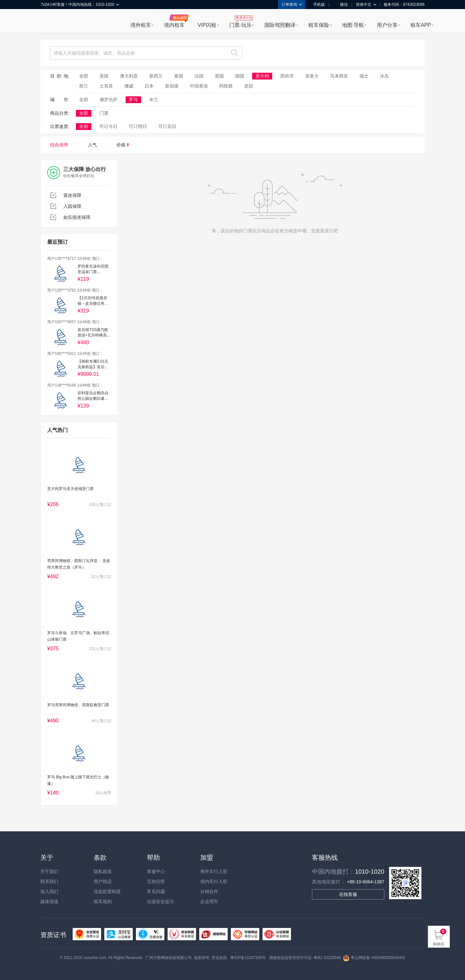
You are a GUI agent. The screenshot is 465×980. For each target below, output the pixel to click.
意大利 (262, 76)
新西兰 (156, 76)
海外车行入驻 (214, 871)
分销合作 (209, 891)
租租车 (49, 22)
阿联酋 (226, 86)
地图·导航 (353, 25)
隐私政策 (103, 871)
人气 (92, 145)
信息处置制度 (107, 891)
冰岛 (384, 76)
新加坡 (172, 86)
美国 (104, 76)
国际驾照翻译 (280, 25)
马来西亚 (339, 76)
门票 (104, 113)
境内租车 (174, 25)
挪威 (129, 86)
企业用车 (209, 901)
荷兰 (84, 86)
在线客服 (348, 894)
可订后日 (167, 126)
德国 (240, 76)
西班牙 (287, 76)
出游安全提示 (160, 901)
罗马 (133, 100)
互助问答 (156, 881)
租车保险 (319, 25)
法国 (199, 76)
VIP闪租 (207, 25)
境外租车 (141, 25)
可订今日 (108, 126)
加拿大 (312, 76)
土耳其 (106, 86)
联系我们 (49, 881)
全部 (84, 76)
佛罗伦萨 (108, 100)
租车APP (421, 25)
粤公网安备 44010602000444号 (374, 958)
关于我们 (49, 871)
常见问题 (156, 891)
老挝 (249, 86)
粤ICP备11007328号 (248, 958)
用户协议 (103, 881)
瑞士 (364, 76)
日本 (149, 86)
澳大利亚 (129, 76)
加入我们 (49, 891)
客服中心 (156, 871)
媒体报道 (49, 901)
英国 (219, 76)
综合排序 (59, 145)
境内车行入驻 (214, 881)
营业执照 (219, 958)
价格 (123, 145)
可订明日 (138, 126)
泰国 (179, 76)
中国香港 (199, 86)
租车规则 (103, 901)
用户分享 (387, 25)
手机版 (317, 5)
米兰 (154, 100)
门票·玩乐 (240, 25)
